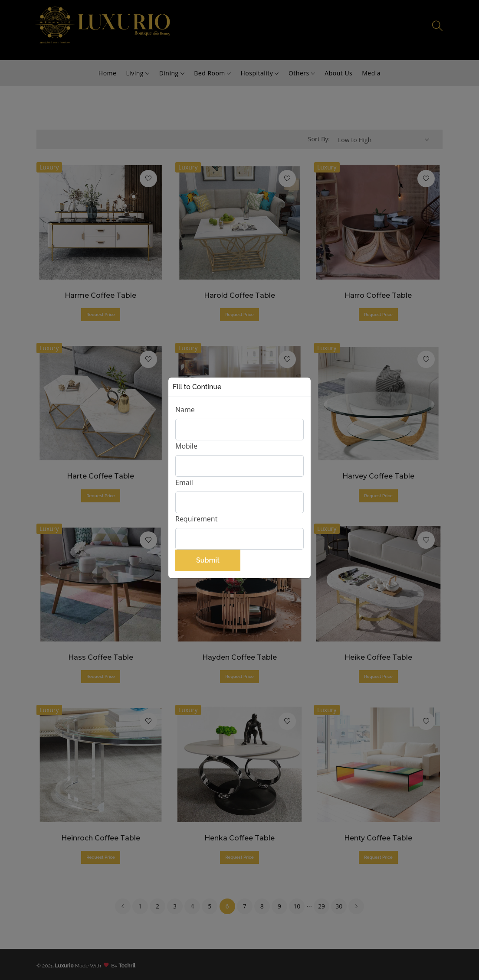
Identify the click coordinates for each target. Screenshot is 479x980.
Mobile (186, 446)
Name (185, 410)
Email (184, 482)
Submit (208, 560)
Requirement (196, 519)
